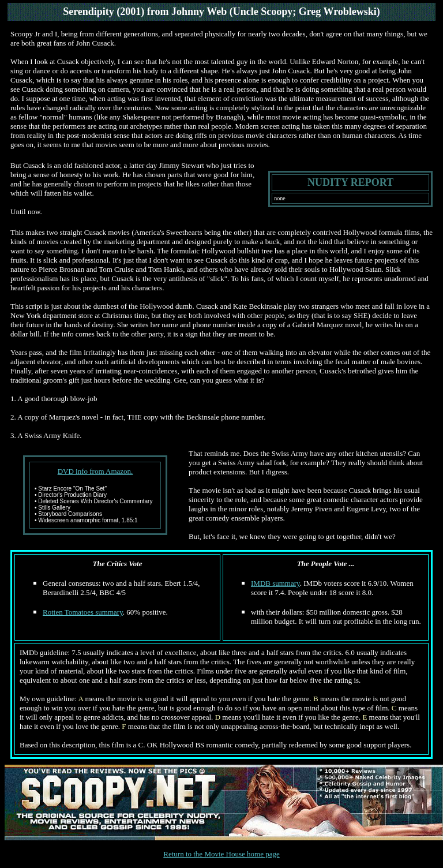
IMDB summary (275, 583)
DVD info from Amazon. (95, 471)
